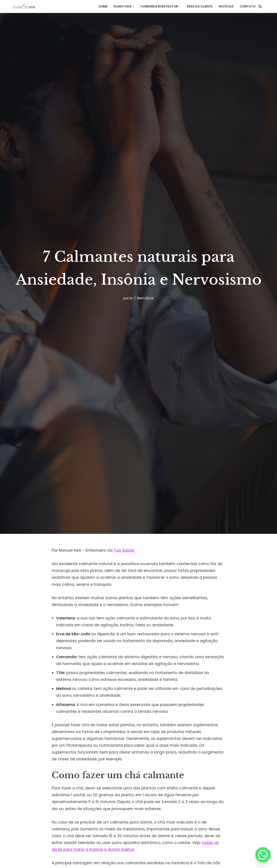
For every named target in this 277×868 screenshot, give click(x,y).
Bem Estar (146, 298)
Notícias (226, 6)
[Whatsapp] (263, 855)
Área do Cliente (200, 6)
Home (103, 6)
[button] (134, 6)
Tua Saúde (125, 550)
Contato (248, 6)
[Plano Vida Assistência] (24, 6)
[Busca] (260, 6)
